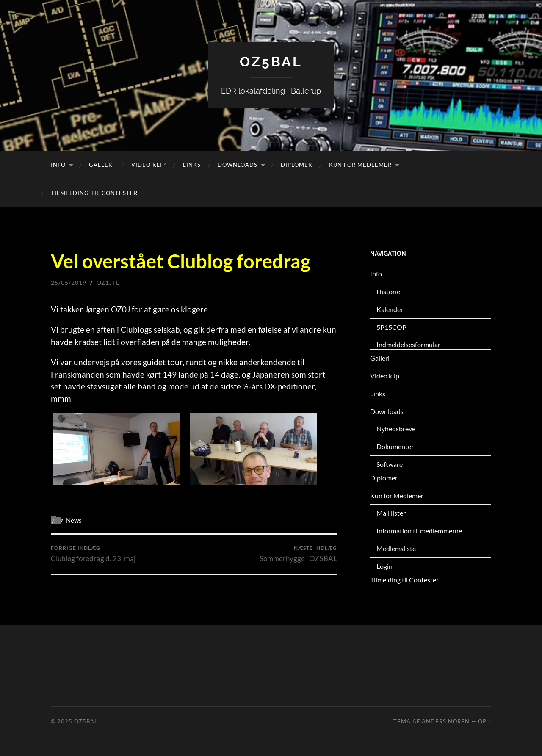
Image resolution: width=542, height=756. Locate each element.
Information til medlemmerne (419, 531)
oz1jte (108, 283)
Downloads (238, 165)
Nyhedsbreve (396, 429)
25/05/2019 (69, 283)
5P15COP (391, 327)
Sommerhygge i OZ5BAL (298, 554)
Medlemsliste (396, 548)
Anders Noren (446, 721)
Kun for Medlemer (360, 165)
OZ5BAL (271, 62)
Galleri (102, 165)
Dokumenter (395, 446)
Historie (388, 291)
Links (192, 165)
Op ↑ (485, 721)
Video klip (149, 165)
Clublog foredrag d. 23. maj (93, 554)
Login (384, 566)
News (74, 520)
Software (390, 464)
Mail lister (391, 513)
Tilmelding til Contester (94, 193)
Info (58, 165)
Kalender (390, 309)
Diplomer (296, 165)
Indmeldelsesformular (408, 344)
